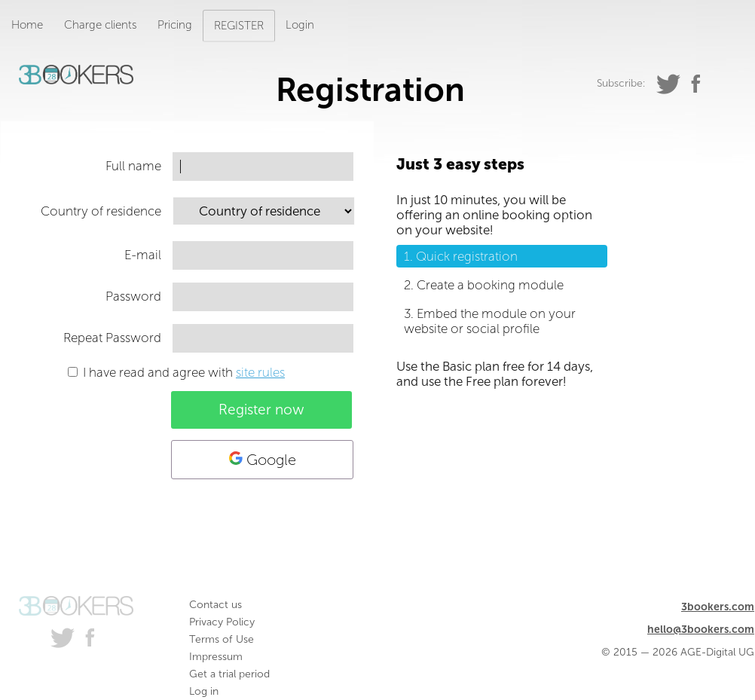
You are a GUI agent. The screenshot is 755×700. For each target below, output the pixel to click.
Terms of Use (222, 639)
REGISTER (239, 26)
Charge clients (100, 25)
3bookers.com (718, 607)
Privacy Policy (222, 622)
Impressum (216, 657)
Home (27, 25)
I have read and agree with (184, 372)
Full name (133, 166)
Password (133, 296)
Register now (261, 410)
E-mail (143, 255)
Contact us (215, 605)
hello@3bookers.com (701, 630)
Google (263, 460)
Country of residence (101, 211)
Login (300, 25)
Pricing (175, 25)
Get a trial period (229, 674)
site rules (260, 372)
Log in (204, 691)
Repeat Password (112, 338)
